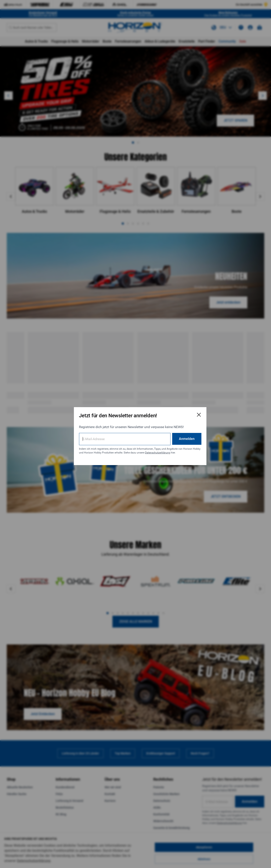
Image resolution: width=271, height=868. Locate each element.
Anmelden (177, 435)
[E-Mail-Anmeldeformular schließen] (189, 411)
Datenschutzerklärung (100, 452)
